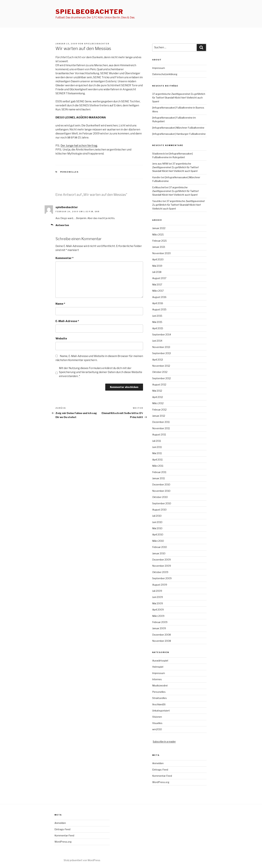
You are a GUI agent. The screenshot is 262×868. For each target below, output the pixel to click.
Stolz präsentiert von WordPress (82, 860)
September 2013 (161, 353)
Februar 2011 (159, 472)
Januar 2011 (158, 478)
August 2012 (159, 385)
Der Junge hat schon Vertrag (79, 146)
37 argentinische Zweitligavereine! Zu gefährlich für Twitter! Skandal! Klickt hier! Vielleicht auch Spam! (179, 98)
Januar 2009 (159, 628)
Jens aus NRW (160, 164)
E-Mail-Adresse (67, 321)
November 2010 (161, 491)
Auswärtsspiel (160, 661)
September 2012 (161, 378)
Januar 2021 (159, 247)
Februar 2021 (159, 241)
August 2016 (159, 297)
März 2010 (158, 541)
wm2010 (157, 729)
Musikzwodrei (160, 685)
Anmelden (158, 763)
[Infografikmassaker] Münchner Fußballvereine (178, 128)
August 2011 (159, 435)
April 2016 (158, 303)
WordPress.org (161, 782)
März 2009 (158, 616)
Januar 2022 (159, 228)
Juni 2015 (157, 316)
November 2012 (161, 366)
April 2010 (158, 534)
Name (60, 304)
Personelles (69, 172)
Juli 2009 (157, 591)
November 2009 (162, 566)
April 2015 (158, 328)
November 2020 (161, 253)
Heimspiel (158, 667)
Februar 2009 (160, 622)
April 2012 (158, 397)
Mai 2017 (157, 285)
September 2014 (162, 335)
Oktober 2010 (160, 497)
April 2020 (158, 259)
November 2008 (162, 641)
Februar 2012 (159, 410)
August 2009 (160, 585)
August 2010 (159, 510)
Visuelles (157, 723)
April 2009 (158, 610)
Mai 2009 (158, 603)
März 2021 (158, 235)
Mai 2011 (157, 453)
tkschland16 (159, 704)
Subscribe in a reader (164, 742)
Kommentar (64, 258)
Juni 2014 (157, 341)
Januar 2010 (159, 553)
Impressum (159, 68)
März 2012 (158, 403)
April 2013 (158, 360)
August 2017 (159, 278)
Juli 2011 (157, 441)
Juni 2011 (157, 447)
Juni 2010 (157, 522)
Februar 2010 (160, 547)
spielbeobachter (89, 12)
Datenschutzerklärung (165, 74)
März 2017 (158, 291)
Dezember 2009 (161, 560)
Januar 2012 (159, 416)
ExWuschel (158, 187)
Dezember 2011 (161, 422)
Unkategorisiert (161, 711)
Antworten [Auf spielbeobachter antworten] (62, 225)
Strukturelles (159, 698)
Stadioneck (159, 154)
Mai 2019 (157, 266)
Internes (157, 679)
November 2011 (161, 428)
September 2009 (162, 578)
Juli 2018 (157, 272)
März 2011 (158, 466)
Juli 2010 (157, 516)
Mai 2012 (157, 391)
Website (61, 339)
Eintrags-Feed (160, 770)
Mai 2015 (157, 322)
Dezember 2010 (161, 484)
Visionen (157, 717)
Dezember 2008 (161, 635)
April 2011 (157, 460)
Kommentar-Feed (162, 776)
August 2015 (159, 309)
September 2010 (162, 503)
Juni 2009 (158, 597)
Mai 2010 (157, 528)
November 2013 (161, 347)
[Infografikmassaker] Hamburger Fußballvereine (179, 134)
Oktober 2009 (160, 572)
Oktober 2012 (160, 372)
